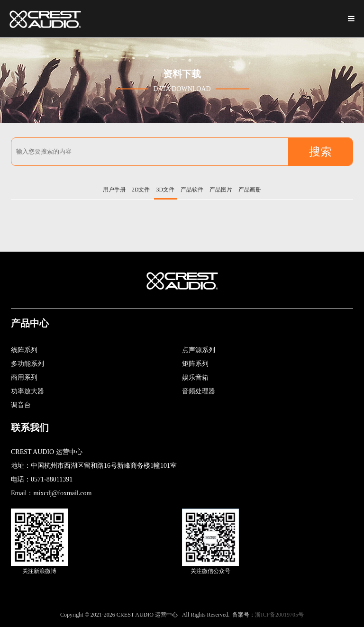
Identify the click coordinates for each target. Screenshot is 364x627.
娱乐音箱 (195, 377)
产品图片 (221, 190)
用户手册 (114, 190)
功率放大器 (27, 391)
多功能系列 (27, 364)
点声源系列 (199, 350)
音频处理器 (199, 391)
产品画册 (250, 190)
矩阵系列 (195, 364)
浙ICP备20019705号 (279, 615)
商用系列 (24, 377)
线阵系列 (24, 350)
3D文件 (166, 190)
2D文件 (141, 190)
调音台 (21, 405)
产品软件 (192, 190)
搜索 (320, 152)
